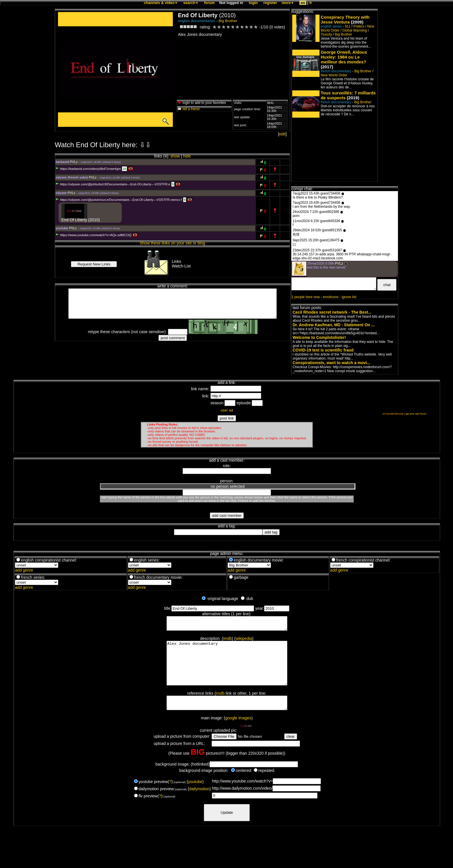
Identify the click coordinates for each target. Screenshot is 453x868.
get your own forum (416, 414)
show (175, 156)
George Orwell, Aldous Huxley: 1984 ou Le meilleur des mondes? (344, 57)
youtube (195, 795)
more (288, 3)
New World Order (334, 75)
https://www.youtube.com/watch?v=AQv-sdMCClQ (94, 235)
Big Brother (228, 21)
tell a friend (188, 109)
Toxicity (326, 34)
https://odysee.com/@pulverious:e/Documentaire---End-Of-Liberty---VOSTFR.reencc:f (119, 200)
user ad (227, 410)
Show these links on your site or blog (172, 243)
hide (187, 156)
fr (311, 3)
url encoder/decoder (393, 414)
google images (238, 732)
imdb (227, 641)
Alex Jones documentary (227, 670)
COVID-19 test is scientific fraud (323, 350)
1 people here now (306, 297)
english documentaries (197, 21)
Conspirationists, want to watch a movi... (331, 363)
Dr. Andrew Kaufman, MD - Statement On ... (334, 325)
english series (331, 26)
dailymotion (199, 803)
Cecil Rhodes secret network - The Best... (332, 312)
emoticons (331, 297)
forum (209, 3)
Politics (359, 26)
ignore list (349, 297)
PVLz (74, 162)
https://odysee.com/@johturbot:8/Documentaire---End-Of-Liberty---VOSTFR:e (113, 184)
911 (348, 26)
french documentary (336, 71)
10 (124, 169)
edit (282, 134)
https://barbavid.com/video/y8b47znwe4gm (88, 169)
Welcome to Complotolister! (319, 337)
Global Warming (355, 30)
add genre (24, 570)
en (303, 3)
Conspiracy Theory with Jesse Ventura (345, 20)
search (191, 3)
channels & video (161, 3)
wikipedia (244, 641)
